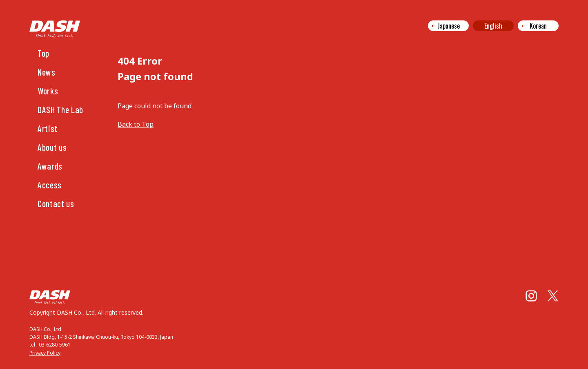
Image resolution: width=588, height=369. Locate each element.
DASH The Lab (60, 110)
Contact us (56, 204)
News (47, 72)
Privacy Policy (45, 353)
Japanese (449, 26)
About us (52, 147)
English (493, 26)
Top (43, 53)
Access (50, 185)
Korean (538, 26)
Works (48, 91)
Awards (50, 166)
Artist (48, 128)
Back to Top (136, 124)
